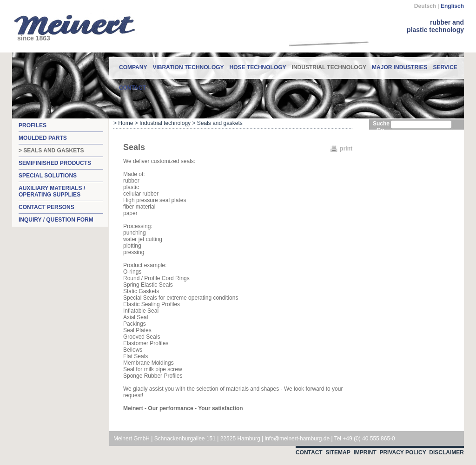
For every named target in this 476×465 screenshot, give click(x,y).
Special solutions (48, 176)
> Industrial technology (163, 123)
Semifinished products (55, 163)
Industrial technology (329, 64)
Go (380, 130)
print (346, 149)
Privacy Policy (403, 452)
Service (445, 67)
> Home (123, 123)
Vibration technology (188, 67)
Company (133, 67)
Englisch (452, 6)
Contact (309, 452)
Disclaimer (446, 452)
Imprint (365, 452)
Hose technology (258, 67)
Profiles (33, 125)
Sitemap (338, 452)
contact (132, 88)
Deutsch (425, 6)
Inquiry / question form (56, 220)
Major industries (400, 67)
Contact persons (46, 207)
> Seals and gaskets (51, 151)
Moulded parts (43, 138)
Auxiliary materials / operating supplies (52, 191)
